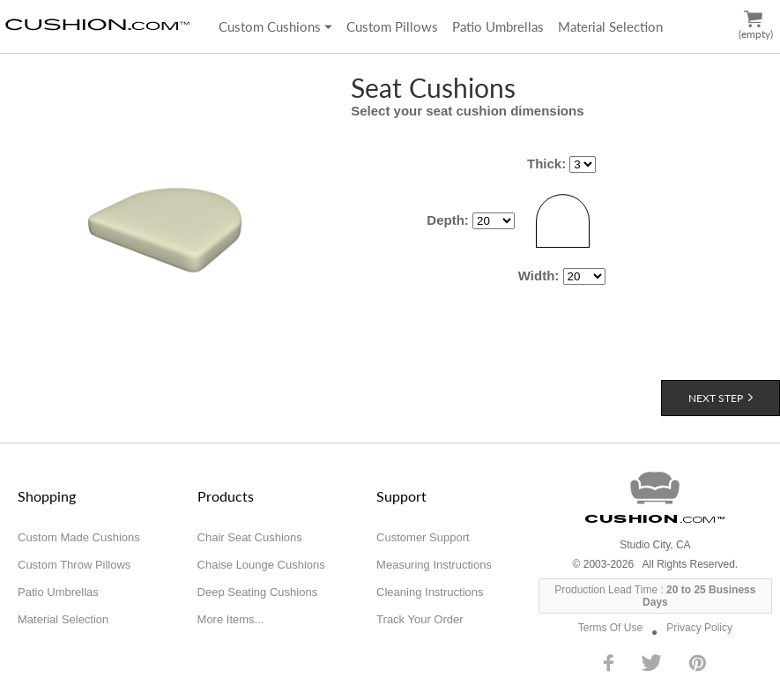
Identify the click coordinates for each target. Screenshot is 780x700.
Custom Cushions (275, 26)
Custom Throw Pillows (74, 565)
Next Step (721, 398)
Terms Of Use (610, 628)
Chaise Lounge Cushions (261, 565)
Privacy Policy (699, 628)
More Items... (231, 619)
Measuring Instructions (434, 565)
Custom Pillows (392, 26)
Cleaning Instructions (430, 592)
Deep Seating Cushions (258, 592)
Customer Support (423, 537)
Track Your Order (420, 619)
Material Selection (610, 26)
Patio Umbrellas (498, 26)
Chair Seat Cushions (250, 537)
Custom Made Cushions (79, 537)
